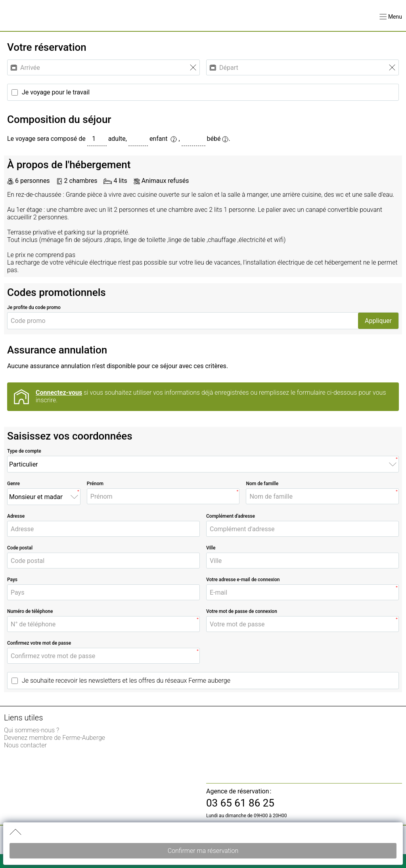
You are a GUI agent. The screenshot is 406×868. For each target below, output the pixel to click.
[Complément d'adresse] (303, 529)
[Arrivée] (103, 68)
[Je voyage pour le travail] (203, 92)
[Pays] (103, 592)
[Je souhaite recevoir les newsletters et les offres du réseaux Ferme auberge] (203, 681)
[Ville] (303, 561)
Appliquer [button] (378, 321)
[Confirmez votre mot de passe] (103, 656)
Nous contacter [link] (25, 745)
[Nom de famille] (322, 496)
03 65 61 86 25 (240, 803)
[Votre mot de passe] (303, 624)
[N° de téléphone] (103, 624)
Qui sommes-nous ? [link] (32, 730)
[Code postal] (103, 561)
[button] (391, 17)
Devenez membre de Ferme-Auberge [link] (55, 738)
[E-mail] (303, 592)
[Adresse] (103, 529)
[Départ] (303, 68)
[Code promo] (183, 321)
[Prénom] (163, 496)
